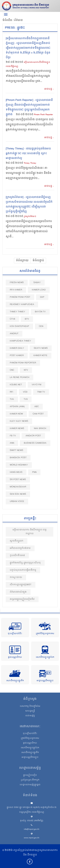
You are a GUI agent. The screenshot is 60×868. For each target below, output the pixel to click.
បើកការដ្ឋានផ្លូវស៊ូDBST (21, 585)
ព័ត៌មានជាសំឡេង (18, 592)
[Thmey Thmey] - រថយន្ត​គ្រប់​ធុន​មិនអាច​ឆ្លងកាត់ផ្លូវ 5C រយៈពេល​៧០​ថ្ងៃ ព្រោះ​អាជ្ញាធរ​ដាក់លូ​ (28, 154)
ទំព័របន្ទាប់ (38, 261)
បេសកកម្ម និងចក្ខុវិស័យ (30, 706)
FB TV (13, 436)
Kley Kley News (19, 421)
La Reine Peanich (20, 377)
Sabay (37, 283)
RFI (11, 392)
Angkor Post (33, 436)
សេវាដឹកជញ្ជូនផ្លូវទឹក (15, 681)
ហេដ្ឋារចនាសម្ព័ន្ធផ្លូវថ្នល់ (30, 785)
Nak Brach (40, 428)
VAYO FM (36, 385)
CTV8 (12, 319)
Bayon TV (40, 312)
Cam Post (38, 414)
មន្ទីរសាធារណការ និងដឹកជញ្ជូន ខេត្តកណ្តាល (30, 532)
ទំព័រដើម (8, 20)
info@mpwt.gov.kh (32, 829)
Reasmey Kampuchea (22, 304)
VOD (25, 392)
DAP (42, 297)
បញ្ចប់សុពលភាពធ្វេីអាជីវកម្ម (23, 570)
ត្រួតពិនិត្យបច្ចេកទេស (45, 634)
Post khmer (17, 355)
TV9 (26, 399)
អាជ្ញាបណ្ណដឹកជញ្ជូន (45, 681)
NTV (26, 370)
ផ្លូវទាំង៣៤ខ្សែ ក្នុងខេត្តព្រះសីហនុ (25, 563)
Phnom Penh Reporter (43, 115)
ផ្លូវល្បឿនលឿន (30, 775)
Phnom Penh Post (20, 297)
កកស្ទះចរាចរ (16, 577)
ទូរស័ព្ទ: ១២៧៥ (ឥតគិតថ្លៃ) (32, 821)
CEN (41, 326)
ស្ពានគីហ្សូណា (17, 541)
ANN (12, 443)
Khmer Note (40, 355)
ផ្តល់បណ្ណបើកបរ (15, 657)
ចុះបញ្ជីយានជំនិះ (15, 634)
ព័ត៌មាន (18, 20)
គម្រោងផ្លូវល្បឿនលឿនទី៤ (22, 599)
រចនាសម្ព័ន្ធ (30, 716)
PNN (34, 472)
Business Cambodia (35, 443)
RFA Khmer (16, 290)
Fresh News (17, 283)
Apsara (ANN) (17, 407)
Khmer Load (39, 290)
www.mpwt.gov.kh (32, 838)
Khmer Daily (17, 348)
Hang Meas (16, 472)
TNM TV (41, 392)
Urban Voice (17, 501)
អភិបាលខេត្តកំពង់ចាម (20, 548)
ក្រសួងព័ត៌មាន (30, 217)
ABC (37, 407)
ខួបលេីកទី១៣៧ (17, 555)
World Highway (19, 465)
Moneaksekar (18, 487)
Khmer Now (16, 414)
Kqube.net (16, 385)
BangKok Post (18, 458)
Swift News (16, 450)
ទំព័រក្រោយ (22, 261)
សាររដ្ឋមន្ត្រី (30, 711)
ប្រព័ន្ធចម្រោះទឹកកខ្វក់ (30, 780)
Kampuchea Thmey (20, 341)
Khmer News (17, 428)
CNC (12, 370)
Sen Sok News (18, 494)
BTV (27, 319)
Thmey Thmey (30, 163)
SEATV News (41, 348)
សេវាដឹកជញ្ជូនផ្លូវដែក (45, 657)
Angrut (14, 334)
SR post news (18, 480)
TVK (12, 399)
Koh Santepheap (19, 326)
